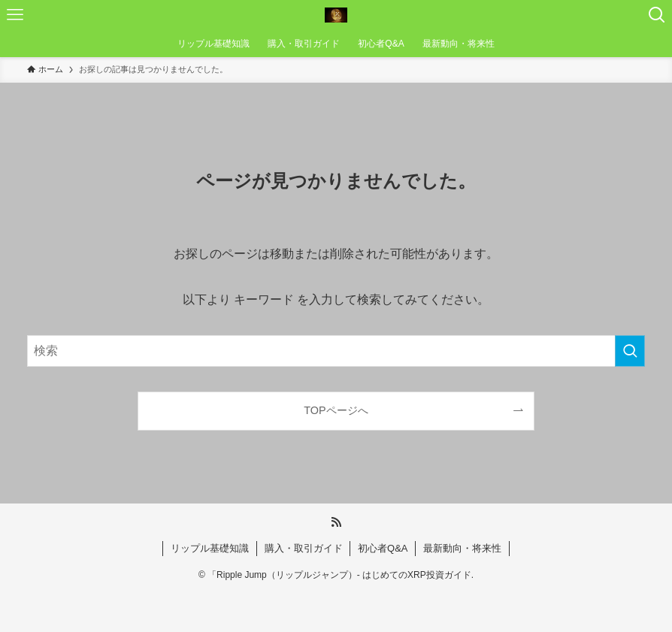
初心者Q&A (383, 548)
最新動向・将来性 (462, 548)
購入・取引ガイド (304, 548)
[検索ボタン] (657, 15)
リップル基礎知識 (210, 548)
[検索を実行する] (630, 351)
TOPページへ (336, 410)
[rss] (336, 522)
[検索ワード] (336, 351)
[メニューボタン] (15, 15)
